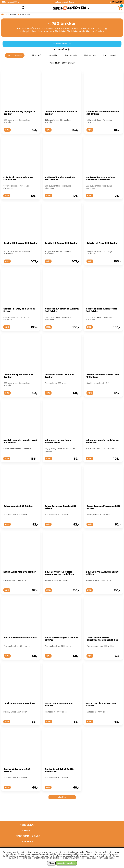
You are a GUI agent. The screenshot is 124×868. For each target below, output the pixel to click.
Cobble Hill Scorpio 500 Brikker (21, 243)
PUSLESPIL (12, 15)
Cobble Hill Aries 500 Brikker (102, 243)
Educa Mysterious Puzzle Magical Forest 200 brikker (60, 573)
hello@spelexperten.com (86, 841)
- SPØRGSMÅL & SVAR (27, 829)
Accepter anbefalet (66, 863)
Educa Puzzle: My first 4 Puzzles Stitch (58, 441)
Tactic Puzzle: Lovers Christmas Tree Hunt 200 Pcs (102, 639)
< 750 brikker (25, 15)
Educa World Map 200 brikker (20, 572)
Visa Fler (62, 797)
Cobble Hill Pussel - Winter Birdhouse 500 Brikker (100, 179)
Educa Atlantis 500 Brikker (18, 506)
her (114, 858)
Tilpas (51, 863)
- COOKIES (27, 834)
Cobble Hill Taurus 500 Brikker (61, 243)
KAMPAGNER (117, 2)
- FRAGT (27, 823)
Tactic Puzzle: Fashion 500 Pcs (20, 638)
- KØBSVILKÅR (18, 817)
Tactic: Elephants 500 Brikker (19, 703)
